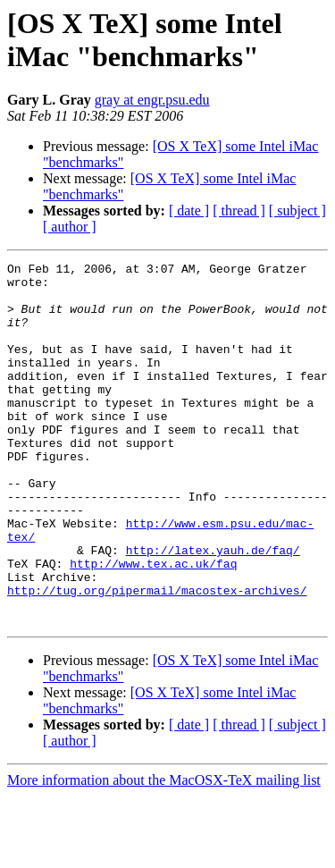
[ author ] (70, 227)
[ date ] (189, 211)
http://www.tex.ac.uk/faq (153, 625)
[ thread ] (239, 211)
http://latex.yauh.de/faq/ (213, 609)
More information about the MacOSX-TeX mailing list (164, 852)
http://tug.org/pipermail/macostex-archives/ (157, 657)
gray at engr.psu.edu (152, 100)
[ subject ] (297, 211)
